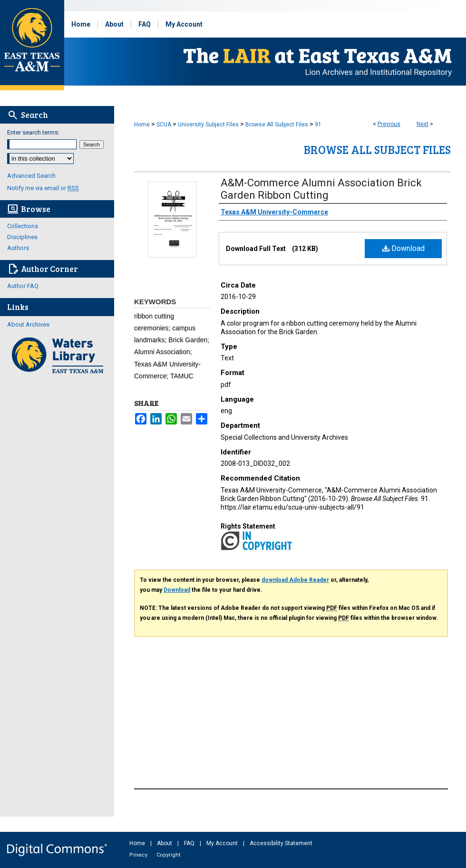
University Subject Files (208, 125)
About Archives (28, 324)
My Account (223, 843)
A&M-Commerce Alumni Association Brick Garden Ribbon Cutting (321, 189)
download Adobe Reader (295, 580)
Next (422, 124)
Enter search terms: (33, 132)
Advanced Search (31, 176)
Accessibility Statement (281, 843)
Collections (23, 226)
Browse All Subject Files (277, 125)
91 (318, 125)
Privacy (139, 855)
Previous (389, 124)
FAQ (190, 843)
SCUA (164, 125)
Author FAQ (23, 286)
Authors (18, 248)
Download (403, 248)
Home (142, 125)
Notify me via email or (43, 188)
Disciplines (22, 237)
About (165, 843)
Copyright (168, 855)
